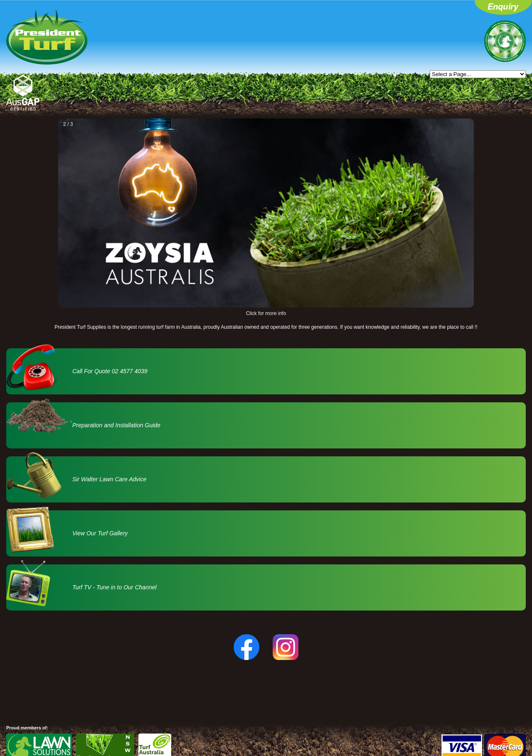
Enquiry (503, 8)
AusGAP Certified (23, 93)
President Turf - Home (47, 37)
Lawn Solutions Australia (505, 41)
